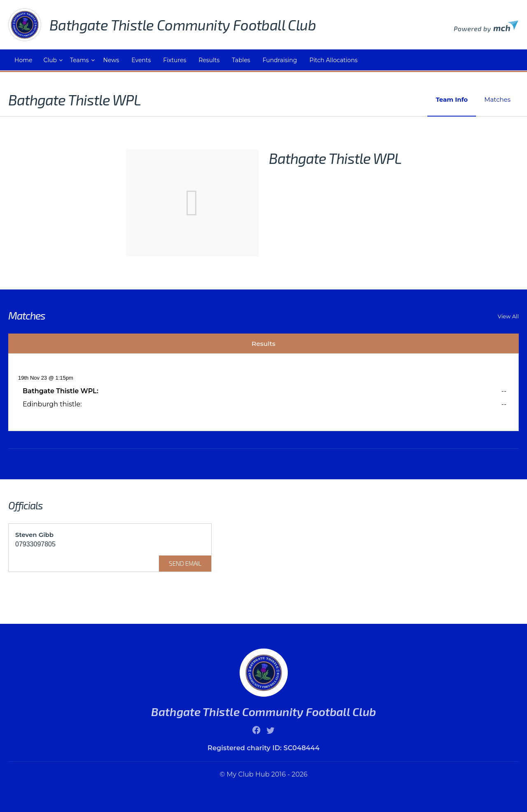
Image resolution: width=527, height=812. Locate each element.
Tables (241, 60)
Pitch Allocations (333, 60)
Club (50, 60)
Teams (79, 60)
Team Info (452, 99)
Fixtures (175, 60)
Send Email (185, 563)
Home (23, 60)
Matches (497, 99)
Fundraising (280, 60)
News (111, 60)
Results (209, 60)
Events (141, 60)
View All (508, 316)
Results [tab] (263, 344)
